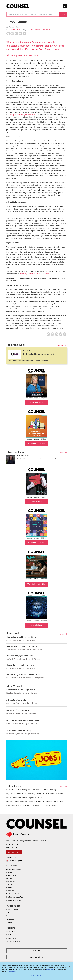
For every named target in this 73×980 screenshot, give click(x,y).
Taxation (9, 922)
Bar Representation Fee (15, 897)
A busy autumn (23, 456)
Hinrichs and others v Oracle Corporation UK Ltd (24, 798)
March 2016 (16, 30)
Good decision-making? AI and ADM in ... (24, 720)
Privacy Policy (11, 938)
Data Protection (12, 935)
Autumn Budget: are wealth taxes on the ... (24, 674)
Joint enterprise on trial (16, 700)
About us (9, 885)
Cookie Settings (12, 932)
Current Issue (11, 875)
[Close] (69, 967)
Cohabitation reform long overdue (21, 690)
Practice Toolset (36, 30)
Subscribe (36, 951)
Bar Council (10, 891)
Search (63, 14)
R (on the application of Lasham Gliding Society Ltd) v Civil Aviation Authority (34, 794)
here (48, 274)
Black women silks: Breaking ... (19, 730)
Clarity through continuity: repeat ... (21, 665)
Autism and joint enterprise (18, 710)
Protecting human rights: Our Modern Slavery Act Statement (28, 963)
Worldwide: (37, 859)
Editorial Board (11, 882)
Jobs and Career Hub (14, 869)
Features (9, 878)
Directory (10, 872)
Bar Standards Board (14, 900)
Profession (47, 30)
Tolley (8, 913)
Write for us (10, 888)
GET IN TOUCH (14, 852)
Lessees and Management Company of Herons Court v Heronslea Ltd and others (36, 802)
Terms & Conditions (13, 941)
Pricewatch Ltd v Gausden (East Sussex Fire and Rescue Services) (31, 790)
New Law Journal (12, 910)
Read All (63, 453)
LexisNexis (10, 916)
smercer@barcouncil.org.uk (30, 274)
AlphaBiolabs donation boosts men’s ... (23, 646)
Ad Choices (50, 971)
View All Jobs (62, 345)
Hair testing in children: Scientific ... (21, 637)
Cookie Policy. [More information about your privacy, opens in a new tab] (12, 973)
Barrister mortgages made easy (19, 656)
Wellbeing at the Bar (13, 894)
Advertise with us (37, 957)
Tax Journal (10, 919)
